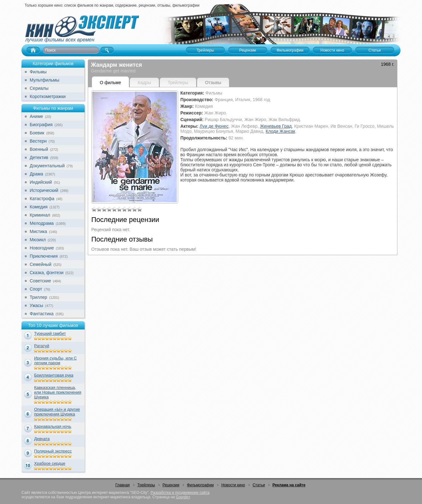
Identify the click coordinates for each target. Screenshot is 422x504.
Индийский (41, 182)
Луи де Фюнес (214, 126)
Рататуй (42, 346)
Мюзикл (38, 240)
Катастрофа (42, 199)
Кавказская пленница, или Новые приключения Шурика (58, 392)
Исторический (44, 190)
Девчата (42, 439)
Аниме (36, 116)
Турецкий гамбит (50, 333)
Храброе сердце (50, 463)
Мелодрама (42, 223)
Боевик (37, 133)
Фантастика (42, 314)
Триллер (38, 297)
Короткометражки (48, 96)
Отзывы (213, 83)
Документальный (47, 166)
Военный (39, 149)
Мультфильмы (45, 80)
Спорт (36, 289)
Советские (40, 281)
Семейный (41, 264)
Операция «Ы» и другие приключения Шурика (57, 412)
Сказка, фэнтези (47, 273)
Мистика (38, 231)
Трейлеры (146, 485)
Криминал (40, 215)
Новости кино (233, 485)
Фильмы (38, 72)
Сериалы (39, 88)
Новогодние (42, 248)
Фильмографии (200, 485)
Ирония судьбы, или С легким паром (55, 360)
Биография (41, 125)
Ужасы (36, 305)
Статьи (259, 485)
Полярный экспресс (53, 451)
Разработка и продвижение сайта (180, 493)
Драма (36, 174)
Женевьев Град (276, 126)
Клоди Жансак (280, 131)
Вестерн (38, 141)
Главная (123, 485)
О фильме (110, 83)
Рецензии (171, 485)
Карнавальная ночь (53, 426)
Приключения (44, 256)
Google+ (183, 497)
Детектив (39, 157)
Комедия (39, 207)
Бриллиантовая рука (54, 375)
